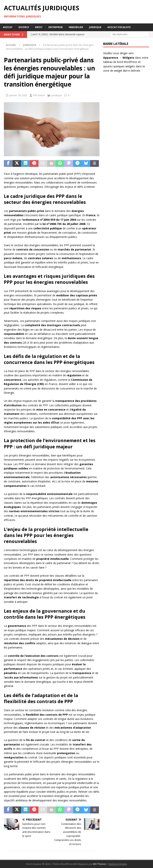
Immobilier (76, 27)
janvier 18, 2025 (18, 95)
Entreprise (56, 27)
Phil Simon (39, 95)
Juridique (95, 27)
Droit (39, 27)
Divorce (24, 27)
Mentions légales (118, 864)
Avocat (8, 27)
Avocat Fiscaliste (119, 27)
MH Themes (100, 864)
